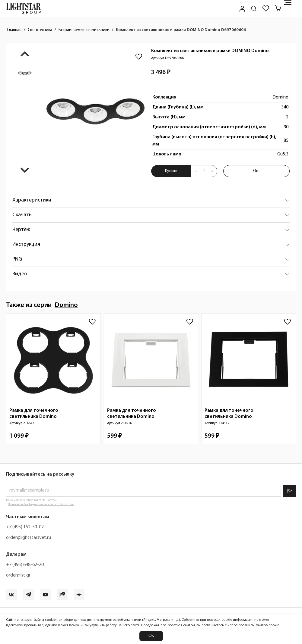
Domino (280, 97)
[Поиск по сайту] (254, 8)
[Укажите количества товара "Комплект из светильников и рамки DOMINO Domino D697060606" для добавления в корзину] (204, 171)
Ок (151, 636)
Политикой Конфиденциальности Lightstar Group (41, 504)
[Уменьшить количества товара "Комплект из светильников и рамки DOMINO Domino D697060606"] (196, 171)
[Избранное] (266, 8)
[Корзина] (278, 8)
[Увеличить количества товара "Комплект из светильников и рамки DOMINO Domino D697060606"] (212, 171)
